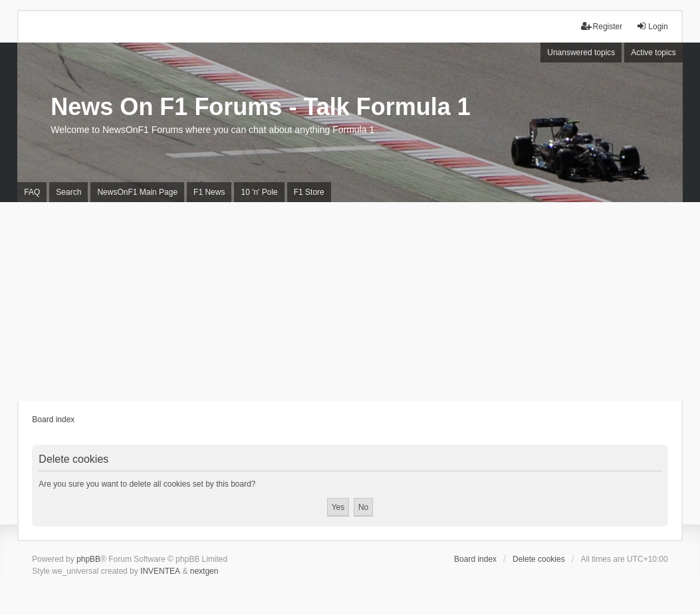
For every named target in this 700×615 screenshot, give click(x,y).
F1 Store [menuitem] (309, 192)
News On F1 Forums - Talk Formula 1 (260, 107)
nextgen (204, 571)
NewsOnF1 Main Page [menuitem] (137, 192)
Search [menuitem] (68, 192)
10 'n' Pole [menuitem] (259, 192)
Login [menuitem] (652, 26)
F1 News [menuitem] (209, 192)
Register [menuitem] (602, 26)
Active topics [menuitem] (653, 53)
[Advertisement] (350, 302)
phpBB (88, 559)
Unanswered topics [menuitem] (581, 53)
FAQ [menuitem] (32, 192)
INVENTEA (160, 571)
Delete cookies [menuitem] (539, 559)
